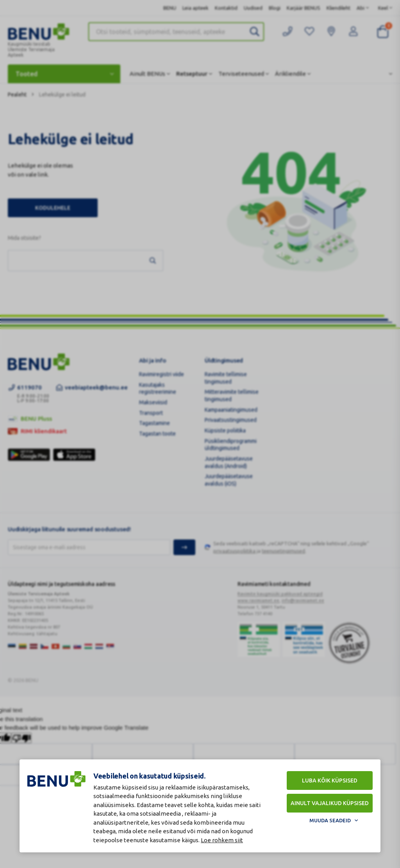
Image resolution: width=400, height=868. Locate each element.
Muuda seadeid (330, 820)
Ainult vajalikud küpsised (330, 803)
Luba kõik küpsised (330, 780)
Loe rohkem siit (222, 840)
